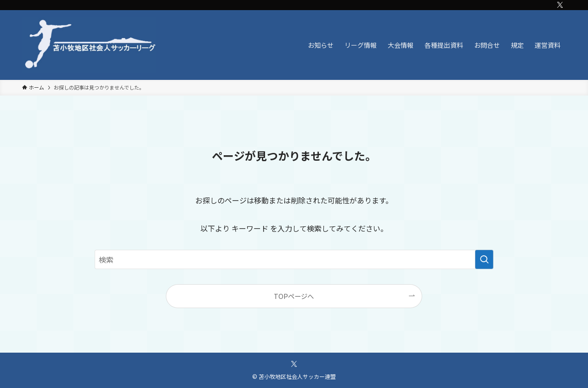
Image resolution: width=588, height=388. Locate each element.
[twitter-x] (560, 5)
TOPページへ (294, 296)
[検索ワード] (294, 259)
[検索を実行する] (484, 259)
